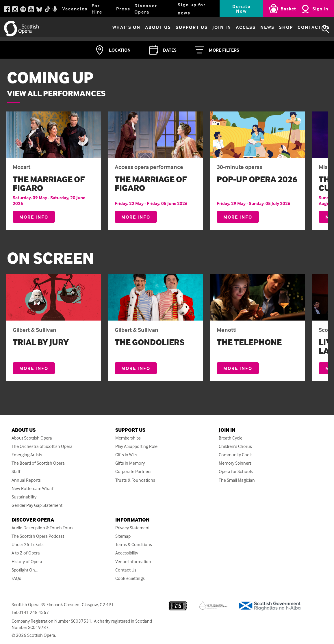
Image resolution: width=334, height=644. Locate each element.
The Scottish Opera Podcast (38, 536)
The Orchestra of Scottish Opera (42, 446)
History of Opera (27, 562)
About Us (145, 29)
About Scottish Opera (32, 438)
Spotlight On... (25, 570)
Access (232, 29)
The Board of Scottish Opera (38, 463)
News (254, 29)
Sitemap (123, 536)
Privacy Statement (132, 528)
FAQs (16, 578)
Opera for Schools (236, 471)
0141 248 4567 (34, 612)
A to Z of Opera (26, 553)
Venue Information (133, 562)
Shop (273, 29)
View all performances (56, 93)
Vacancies (75, 9)
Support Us (178, 29)
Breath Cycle (231, 438)
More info (37, 218)
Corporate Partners (133, 471)
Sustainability (24, 497)
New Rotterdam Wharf (33, 488)
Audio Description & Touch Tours (42, 528)
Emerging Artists (27, 455)
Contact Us (300, 29)
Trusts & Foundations (135, 480)
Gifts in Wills (126, 455)
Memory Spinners (235, 463)
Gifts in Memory (130, 463)
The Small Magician (237, 480)
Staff (16, 471)
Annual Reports (26, 480)
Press (123, 9)
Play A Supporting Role (136, 446)
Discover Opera (146, 9)
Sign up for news (192, 9)
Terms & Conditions (134, 545)
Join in (208, 29)
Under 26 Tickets (28, 545)
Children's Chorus (235, 446)
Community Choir (235, 455)
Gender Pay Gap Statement (37, 505)
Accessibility (127, 553)
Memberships (128, 438)
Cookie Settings (130, 578)
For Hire (97, 9)
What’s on (113, 29)
